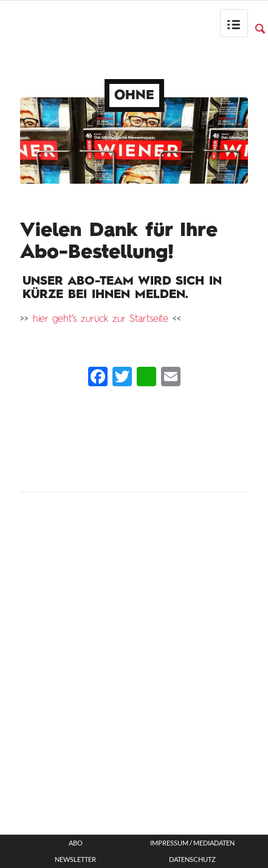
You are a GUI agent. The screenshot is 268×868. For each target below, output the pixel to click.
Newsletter (75, 859)
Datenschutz (192, 859)
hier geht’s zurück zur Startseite (101, 319)
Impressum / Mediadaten (192, 843)
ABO (76, 843)
